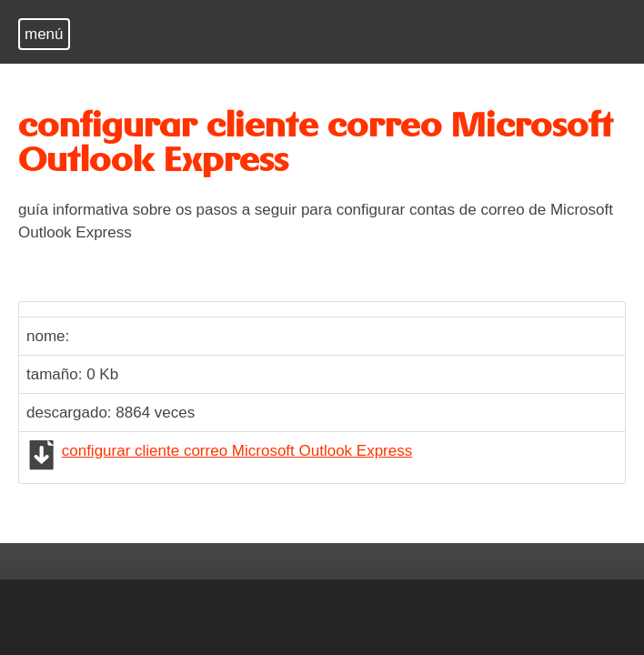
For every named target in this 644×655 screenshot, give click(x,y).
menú (44, 34)
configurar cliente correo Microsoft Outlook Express (237, 451)
